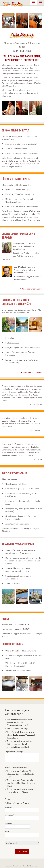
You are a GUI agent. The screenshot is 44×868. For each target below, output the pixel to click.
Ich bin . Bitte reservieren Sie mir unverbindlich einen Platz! (19, 744)
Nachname (22, 817)
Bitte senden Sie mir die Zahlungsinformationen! (19, 722)
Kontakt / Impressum (31, 866)
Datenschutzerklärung (13, 866)
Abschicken (22, 851)
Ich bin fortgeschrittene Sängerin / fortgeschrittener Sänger (21, 791)
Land (22, 842)
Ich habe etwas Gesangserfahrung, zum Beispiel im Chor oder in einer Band (21, 783)
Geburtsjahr (18, 825)
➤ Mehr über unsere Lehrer (31, 289)
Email (22, 833)
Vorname (22, 809)
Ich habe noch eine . (17, 728)
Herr (8, 803)
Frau (16, 803)
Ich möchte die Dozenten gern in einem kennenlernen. (20, 735)
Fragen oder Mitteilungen (22, 756)
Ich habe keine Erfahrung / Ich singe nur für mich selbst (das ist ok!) (20, 774)
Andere (25, 803)
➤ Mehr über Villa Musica (31, 372)
